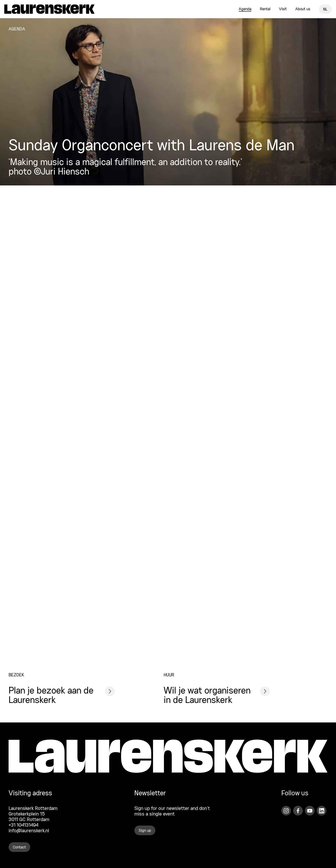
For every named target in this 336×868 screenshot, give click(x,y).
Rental (265, 9)
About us (303, 9)
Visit (283, 9)
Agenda (245, 9)
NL (325, 9)
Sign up (145, 831)
